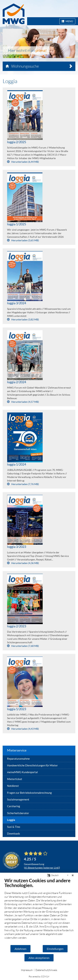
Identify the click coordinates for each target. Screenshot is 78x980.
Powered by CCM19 (39, 976)
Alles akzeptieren (39, 958)
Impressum (27, 970)
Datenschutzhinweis (46, 970)
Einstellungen (55, 949)
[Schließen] (73, 875)
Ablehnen (20, 949)
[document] (39, 911)
